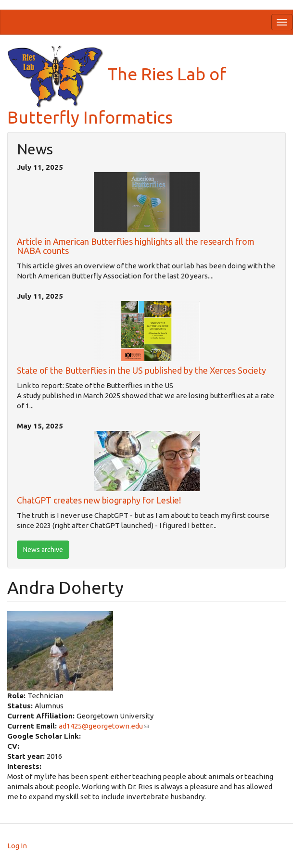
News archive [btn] (43, 550)
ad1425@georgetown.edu (104, 726)
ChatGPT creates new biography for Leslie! (99, 500)
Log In (17, 846)
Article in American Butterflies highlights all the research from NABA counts (136, 246)
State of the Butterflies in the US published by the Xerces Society (141, 370)
